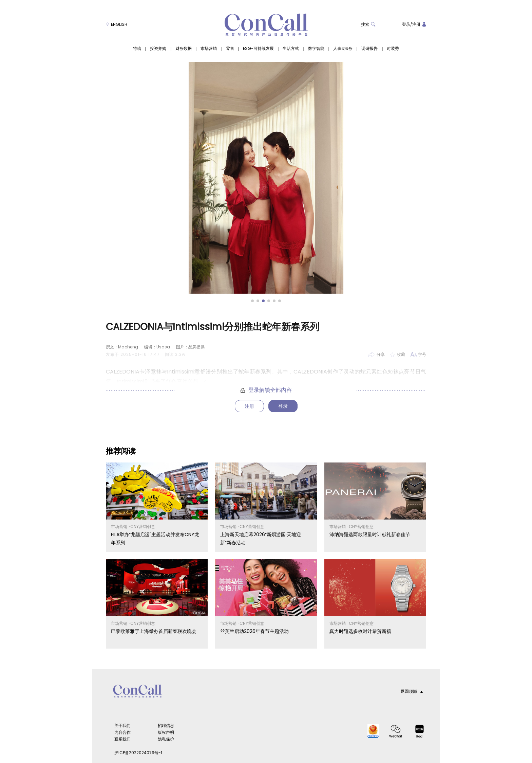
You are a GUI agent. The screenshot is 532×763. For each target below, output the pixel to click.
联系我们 (122, 739)
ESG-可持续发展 (258, 49)
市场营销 (209, 49)
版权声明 (166, 732)
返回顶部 (412, 691)
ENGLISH (117, 24)
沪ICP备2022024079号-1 (138, 753)
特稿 (137, 49)
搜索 (368, 24)
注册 (416, 24)
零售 (230, 49)
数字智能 (316, 49)
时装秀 (393, 49)
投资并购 (158, 49)
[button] (252, 301)
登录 (406, 24)
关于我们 (122, 725)
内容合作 (122, 732)
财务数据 (184, 49)
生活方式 (291, 49)
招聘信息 (166, 725)
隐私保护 (166, 739)
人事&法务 (343, 49)
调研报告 (369, 49)
